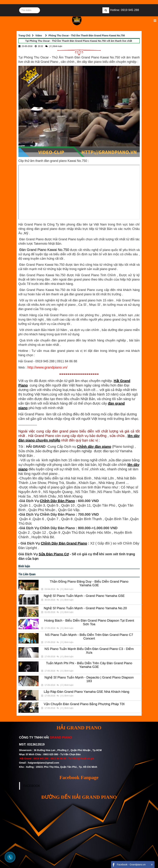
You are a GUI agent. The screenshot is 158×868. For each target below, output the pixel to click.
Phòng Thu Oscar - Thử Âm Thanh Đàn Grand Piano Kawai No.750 (87, 35)
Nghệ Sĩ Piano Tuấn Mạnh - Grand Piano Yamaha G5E (84, 596)
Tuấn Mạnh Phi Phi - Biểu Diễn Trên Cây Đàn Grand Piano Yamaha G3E (89, 665)
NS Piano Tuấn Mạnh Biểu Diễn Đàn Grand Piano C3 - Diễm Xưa (89, 651)
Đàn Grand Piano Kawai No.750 (44, 250)
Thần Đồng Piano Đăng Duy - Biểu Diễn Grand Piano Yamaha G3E (89, 583)
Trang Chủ (25, 35)
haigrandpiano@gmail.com (44, 763)
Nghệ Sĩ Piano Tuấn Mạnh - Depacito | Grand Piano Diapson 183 (89, 679)
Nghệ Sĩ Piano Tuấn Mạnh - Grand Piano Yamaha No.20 (85, 608)
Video (39, 35)
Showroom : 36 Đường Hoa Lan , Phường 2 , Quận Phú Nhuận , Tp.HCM (61, 750)
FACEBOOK (32, 786)
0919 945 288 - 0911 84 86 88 (50, 759)
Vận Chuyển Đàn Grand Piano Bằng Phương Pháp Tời (84, 704)
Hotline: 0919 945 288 (124, 10)
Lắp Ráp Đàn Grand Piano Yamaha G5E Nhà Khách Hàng (87, 692)
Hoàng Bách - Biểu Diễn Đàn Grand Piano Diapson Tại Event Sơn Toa (89, 622)
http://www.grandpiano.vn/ (47, 367)
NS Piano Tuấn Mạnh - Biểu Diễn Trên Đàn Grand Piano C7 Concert (89, 637)
